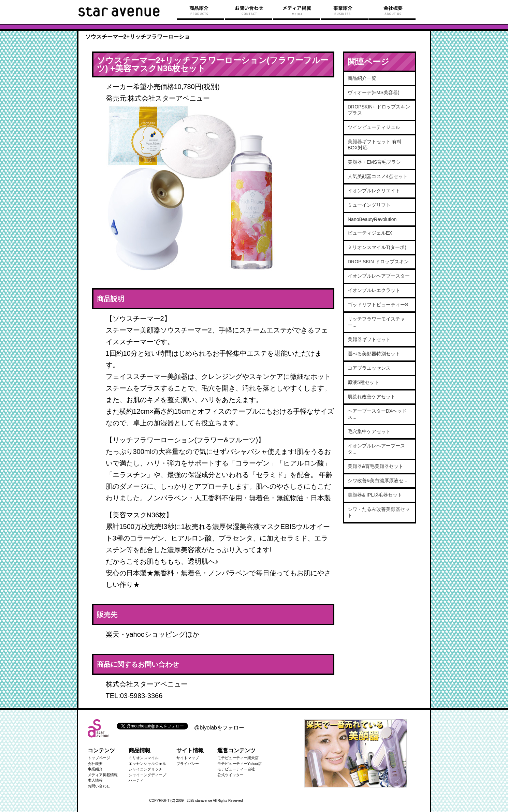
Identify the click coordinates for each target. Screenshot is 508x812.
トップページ (99, 758)
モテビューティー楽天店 (238, 758)
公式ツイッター (230, 775)
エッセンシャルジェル (147, 764)
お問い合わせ (99, 786)
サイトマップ (188, 758)
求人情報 (95, 780)
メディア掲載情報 (103, 775)
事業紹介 (95, 769)
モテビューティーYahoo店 (240, 764)
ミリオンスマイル (144, 758)
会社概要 (95, 764)
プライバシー (188, 764)
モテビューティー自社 (236, 769)
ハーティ (136, 780)
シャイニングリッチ (146, 769)
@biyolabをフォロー (219, 728)
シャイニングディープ (147, 775)
